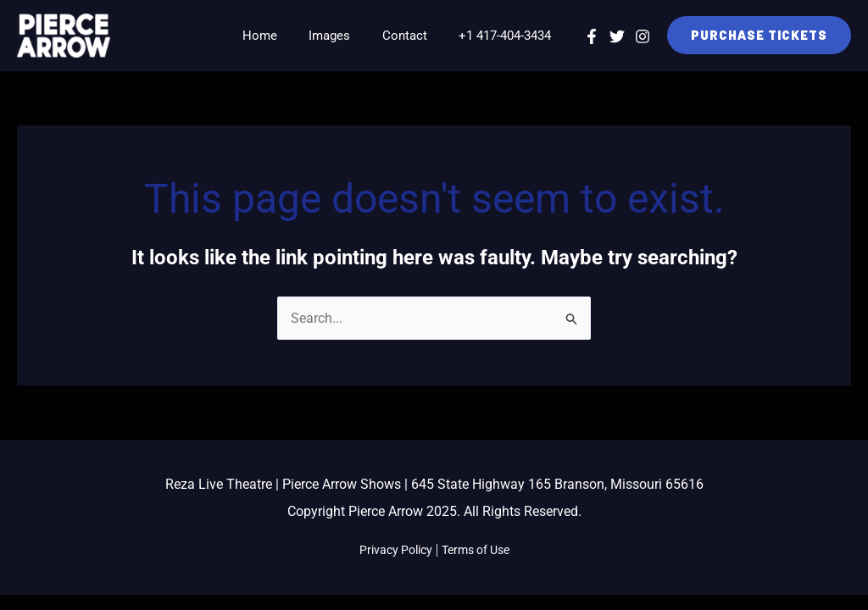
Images (345, 36)
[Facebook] (592, 36)
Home (282, 36)
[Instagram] (643, 36)
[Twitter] (617, 36)
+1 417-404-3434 (508, 36)
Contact (414, 36)
